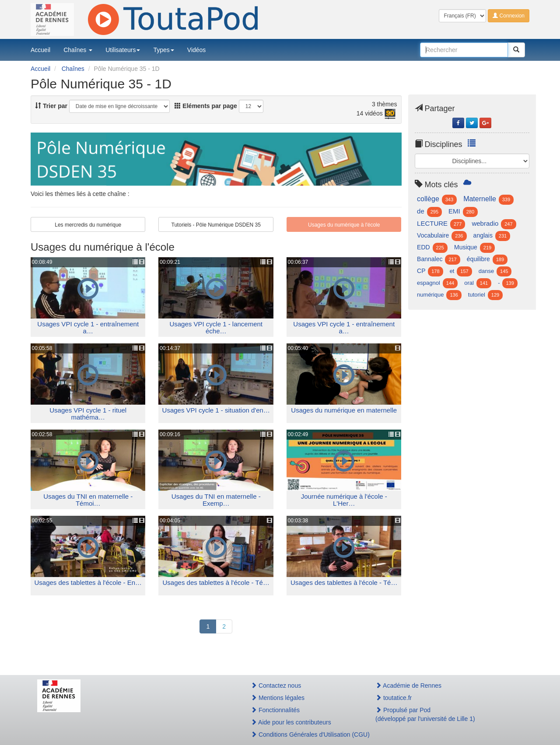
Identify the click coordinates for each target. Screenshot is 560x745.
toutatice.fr (394, 698)
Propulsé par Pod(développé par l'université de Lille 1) (425, 714)
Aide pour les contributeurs (291, 722)
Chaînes (78, 50)
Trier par (51, 106)
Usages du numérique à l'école (344, 225)
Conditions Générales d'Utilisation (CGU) (304, 735)
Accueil (40, 50)
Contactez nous (276, 686)
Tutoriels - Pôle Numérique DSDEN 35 (216, 225)
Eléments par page (206, 106)
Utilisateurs (123, 50)
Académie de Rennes (408, 686)
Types (163, 50)
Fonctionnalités (275, 710)
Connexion (509, 16)
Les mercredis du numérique (88, 225)
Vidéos (197, 50)
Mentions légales (278, 698)
